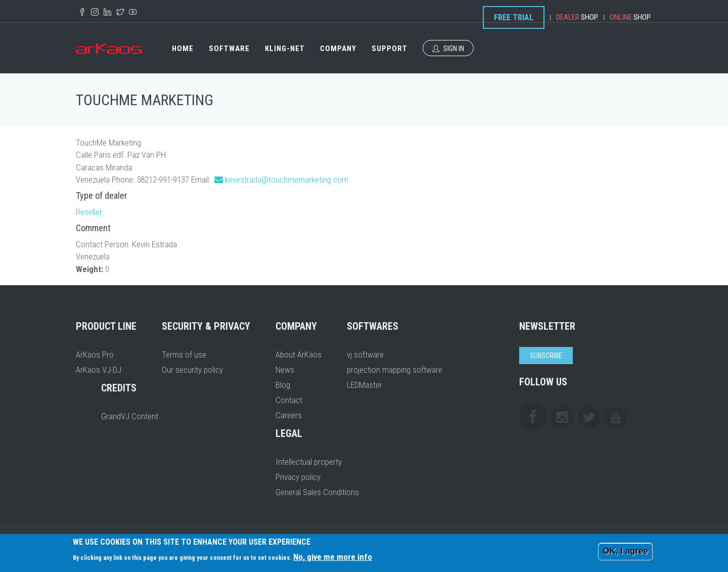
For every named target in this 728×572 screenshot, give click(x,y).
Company (338, 49)
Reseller (89, 212)
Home (183, 49)
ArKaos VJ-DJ (99, 370)
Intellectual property (309, 462)
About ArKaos (299, 355)
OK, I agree (625, 551)
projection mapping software (395, 370)
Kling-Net (285, 49)
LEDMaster (365, 385)
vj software (365, 355)
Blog (283, 385)
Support (390, 49)
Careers (289, 415)
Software (229, 49)
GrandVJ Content (130, 416)
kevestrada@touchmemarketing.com (287, 180)
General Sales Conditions (317, 492)
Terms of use (184, 355)
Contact (289, 400)
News (285, 370)
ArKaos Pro (95, 355)
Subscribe (546, 356)
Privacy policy (298, 477)
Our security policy (192, 370)
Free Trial (514, 17)
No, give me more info (333, 557)
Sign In (448, 49)
